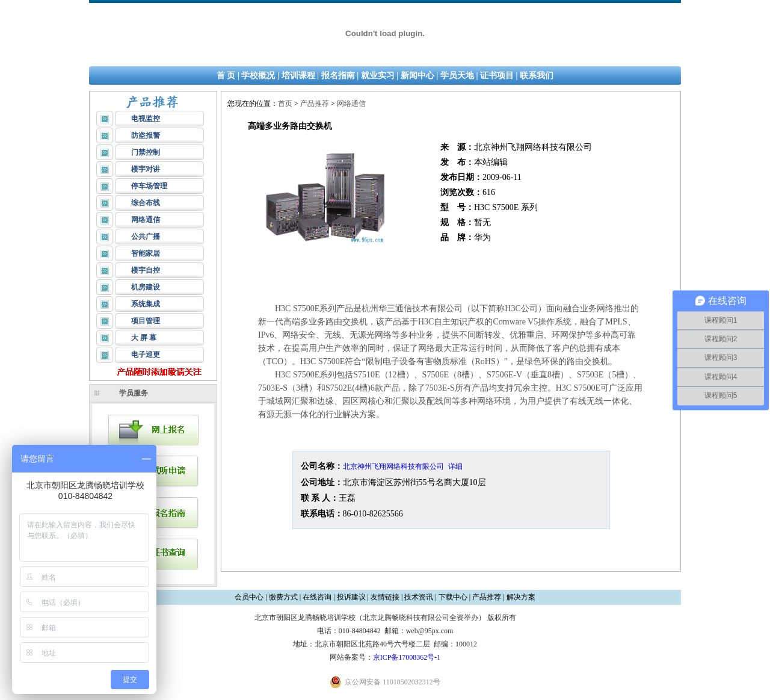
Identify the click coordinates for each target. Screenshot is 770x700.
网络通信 (146, 220)
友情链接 (385, 597)
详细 (455, 466)
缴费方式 (283, 597)
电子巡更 (146, 355)
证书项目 (497, 76)
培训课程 (298, 76)
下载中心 (453, 597)
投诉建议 (351, 597)
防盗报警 (146, 135)
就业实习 (378, 76)
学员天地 (457, 76)
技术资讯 (419, 597)
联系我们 (537, 76)
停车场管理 (149, 186)
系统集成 (146, 304)
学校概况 (258, 76)
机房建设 (146, 287)
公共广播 (146, 237)
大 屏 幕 (144, 338)
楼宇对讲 (146, 169)
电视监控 (146, 119)
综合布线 (146, 203)
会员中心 (249, 597)
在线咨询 (317, 597)
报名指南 (338, 76)
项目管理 (146, 321)
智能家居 (146, 253)
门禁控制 (146, 152)
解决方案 (521, 597)
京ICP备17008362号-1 (407, 657)
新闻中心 (417, 76)
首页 (285, 104)
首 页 (226, 76)
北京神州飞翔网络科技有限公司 (393, 466)
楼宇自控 (146, 270)
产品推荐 (315, 104)
